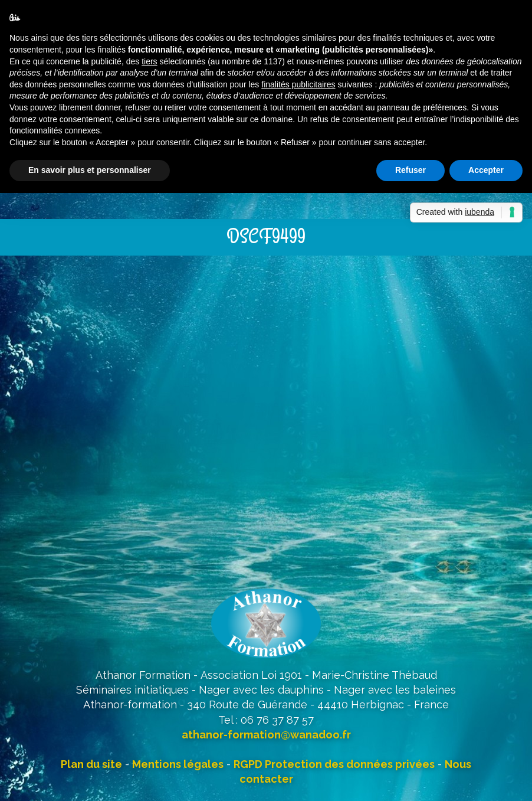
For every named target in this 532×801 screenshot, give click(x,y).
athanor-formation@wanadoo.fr (266, 735)
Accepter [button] (486, 170)
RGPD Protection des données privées (334, 764)
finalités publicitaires (298, 84)
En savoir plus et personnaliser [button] (90, 170)
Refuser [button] (411, 170)
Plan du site (91, 764)
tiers (149, 61)
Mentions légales (178, 764)
